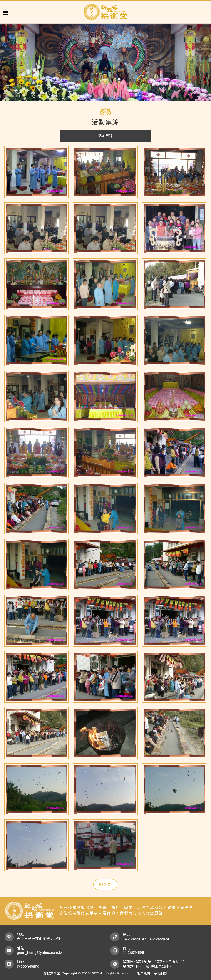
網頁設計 (144, 973)
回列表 (105, 884)
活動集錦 (105, 136)
